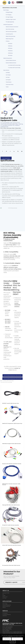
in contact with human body (14, 68)
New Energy (6, 10)
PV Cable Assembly (10, 22)
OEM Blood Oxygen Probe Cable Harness (11, 444)
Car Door (8, 77)
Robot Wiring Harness (10, 36)
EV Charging (9, 15)
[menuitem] (12, 3)
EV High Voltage (9, 17)
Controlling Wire (9, 34)
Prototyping (5, 613)
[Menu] (15, 3)
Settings (13, 642)
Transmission (9, 82)
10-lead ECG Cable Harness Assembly (11, 525)
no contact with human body (14, 65)
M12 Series (10, 51)
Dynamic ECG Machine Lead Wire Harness (12, 464)
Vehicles (4, 608)
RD (3, 594)
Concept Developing (7, 614)
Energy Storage (9, 12)
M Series (8, 41)
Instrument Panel (10, 84)
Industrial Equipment (8, 24)
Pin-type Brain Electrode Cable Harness (11, 565)
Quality (4, 596)
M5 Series (10, 43)
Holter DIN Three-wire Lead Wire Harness (12, 545)
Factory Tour (5, 597)
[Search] (12, 3)
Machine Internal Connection (12, 27)
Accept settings (7, 639)
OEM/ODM (5, 616)
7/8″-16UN (10, 55)
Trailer (7, 87)
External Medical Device (11, 63)
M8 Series (10, 46)
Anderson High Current (11, 19)
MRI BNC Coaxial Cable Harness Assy (11, 403)
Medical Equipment (8, 58)
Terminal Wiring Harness (11, 32)
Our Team (4, 598)
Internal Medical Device (11, 60)
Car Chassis (8, 75)
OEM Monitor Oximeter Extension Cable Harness (11, 484)
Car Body (8, 72)
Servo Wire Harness (10, 29)
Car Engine (8, 80)
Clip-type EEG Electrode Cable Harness (11, 505)
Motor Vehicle (6, 70)
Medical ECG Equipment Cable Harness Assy (12, 423)
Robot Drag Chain (10, 39)
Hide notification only (17, 639)
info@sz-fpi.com (12, 370)
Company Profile (6, 593)
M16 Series (10, 53)
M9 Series (10, 48)
